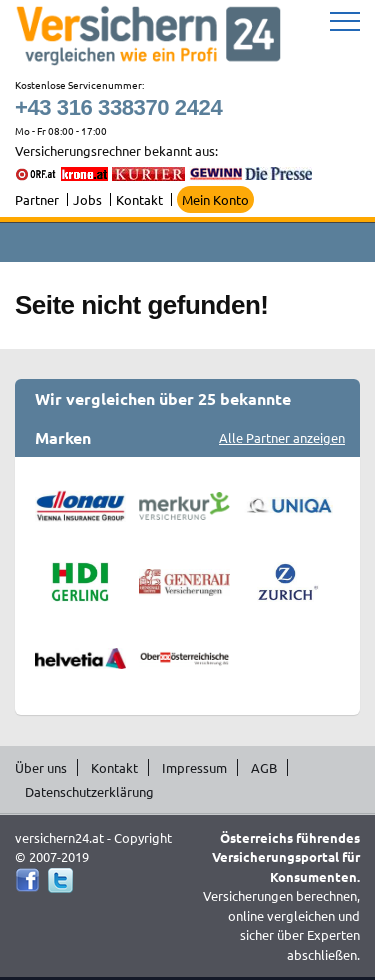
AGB (264, 768)
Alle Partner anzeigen (282, 437)
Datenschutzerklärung (89, 792)
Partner (37, 199)
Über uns (41, 768)
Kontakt (139, 199)
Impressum (194, 768)
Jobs (87, 199)
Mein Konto (215, 199)
